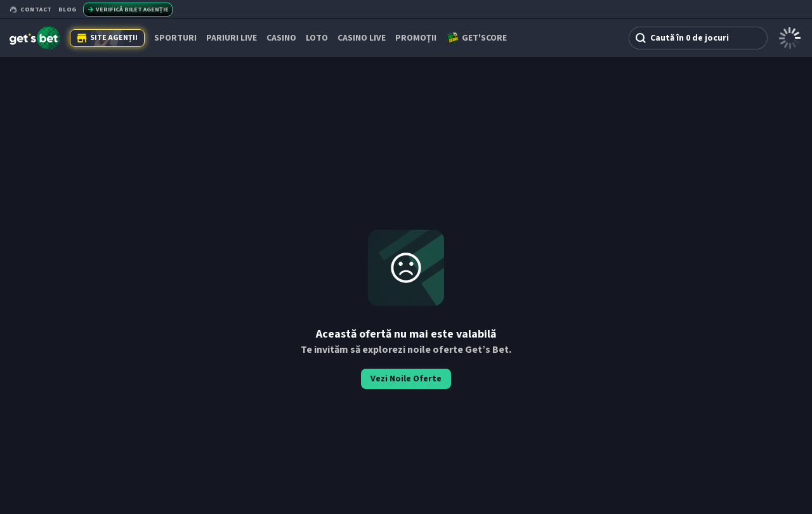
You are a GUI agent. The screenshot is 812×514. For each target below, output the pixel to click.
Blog (68, 10)
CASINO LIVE (362, 38)
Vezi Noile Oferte (406, 379)
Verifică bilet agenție (128, 10)
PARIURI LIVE (232, 38)
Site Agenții (107, 38)
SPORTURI (175, 38)
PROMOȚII (416, 38)
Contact (31, 10)
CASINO (281, 38)
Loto (317, 38)
